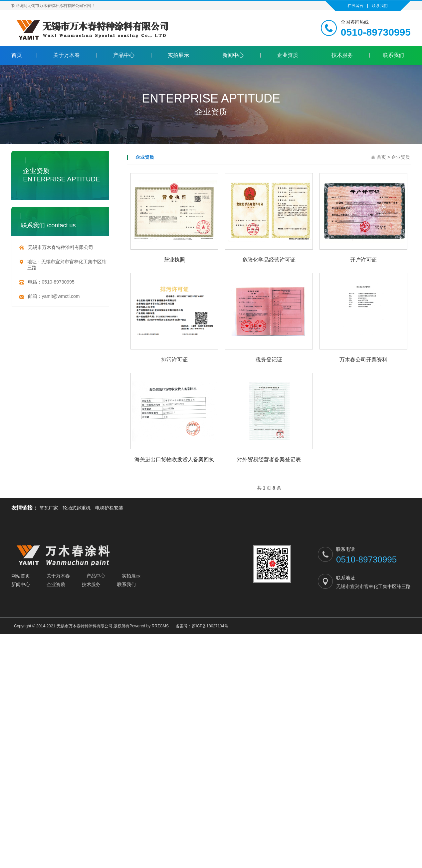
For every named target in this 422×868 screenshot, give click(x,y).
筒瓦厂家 (49, 509)
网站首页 (21, 576)
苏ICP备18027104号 (210, 627)
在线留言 (355, 6)
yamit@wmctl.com (61, 297)
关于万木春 (67, 55)
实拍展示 (178, 55)
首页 (17, 55)
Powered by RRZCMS (149, 627)
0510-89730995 (58, 283)
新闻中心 (233, 55)
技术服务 (342, 55)
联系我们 (380, 6)
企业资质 (288, 55)
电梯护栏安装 (109, 509)
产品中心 (124, 55)
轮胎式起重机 (77, 509)
